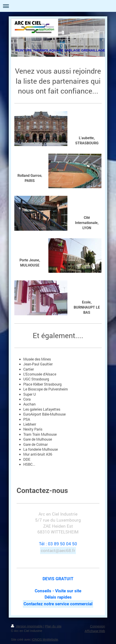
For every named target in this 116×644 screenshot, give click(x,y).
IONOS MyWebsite (45, 640)
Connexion (98, 626)
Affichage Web (95, 631)
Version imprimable (27, 626)
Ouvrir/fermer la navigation (58, 6)
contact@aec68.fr (58, 550)
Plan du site (53, 626)
